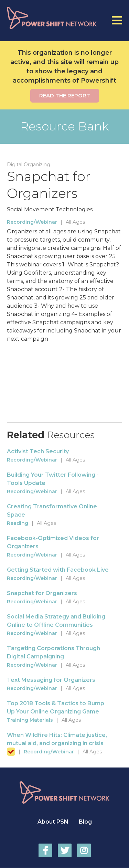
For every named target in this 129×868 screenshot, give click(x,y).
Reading (18, 523)
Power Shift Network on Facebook (45, 850)
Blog (85, 822)
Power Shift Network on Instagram (84, 850)
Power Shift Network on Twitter (65, 850)
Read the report (65, 96)
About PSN (53, 822)
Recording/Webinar (32, 222)
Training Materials (30, 720)
